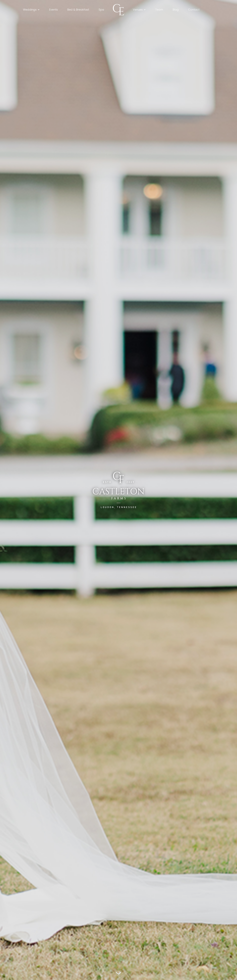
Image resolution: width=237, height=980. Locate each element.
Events (53, 10)
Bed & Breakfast (78, 10)
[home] (119, 10)
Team (159, 10)
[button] (31, 10)
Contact (194, 10)
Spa (101, 10)
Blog (176, 10)
